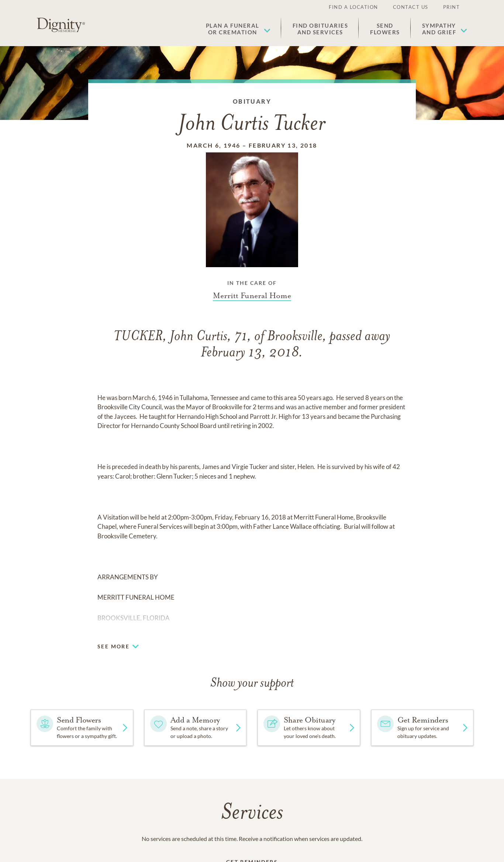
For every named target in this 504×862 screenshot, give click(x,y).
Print (452, 7)
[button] (238, 29)
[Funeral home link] (252, 296)
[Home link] (61, 25)
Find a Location (353, 7)
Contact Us (411, 7)
